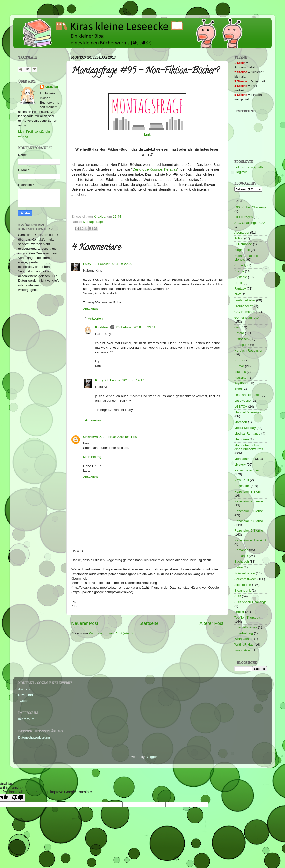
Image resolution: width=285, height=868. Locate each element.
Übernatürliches (246, 627)
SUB (238, 596)
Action (239, 238)
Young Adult (243, 650)
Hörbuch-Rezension (249, 351)
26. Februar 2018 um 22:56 (113, 264)
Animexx (24, 689)
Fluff (237, 294)
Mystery (240, 464)
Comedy (240, 265)
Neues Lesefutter (247, 470)
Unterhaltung (244, 633)
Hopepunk (242, 345)
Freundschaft (244, 306)
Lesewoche (242, 401)
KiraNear (102, 327)
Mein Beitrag (92, 457)
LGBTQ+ (241, 406)
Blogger (151, 757)
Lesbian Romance (247, 395)
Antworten (90, 309)
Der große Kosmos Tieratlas (155, 169)
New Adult (242, 480)
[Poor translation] (18, 798)
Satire (239, 567)
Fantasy (240, 289)
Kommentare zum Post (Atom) (111, 633)
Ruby (87, 264)
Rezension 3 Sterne (249, 511)
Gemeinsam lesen (247, 318)
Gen (237, 327)
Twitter (23, 701)
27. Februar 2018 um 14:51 (119, 437)
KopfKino (241, 383)
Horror (239, 360)
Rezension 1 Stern (248, 492)
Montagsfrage (93, 222)
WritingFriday (244, 645)
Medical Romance (247, 434)
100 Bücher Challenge (250, 207)
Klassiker (241, 378)
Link (147, 134)
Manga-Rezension (248, 412)
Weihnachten (244, 639)
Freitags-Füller (245, 300)
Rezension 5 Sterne (249, 531)
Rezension (242, 486)
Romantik (241, 556)
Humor (239, 366)
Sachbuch (242, 562)
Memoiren (242, 439)
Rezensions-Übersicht (250, 540)
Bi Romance (243, 244)
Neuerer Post (85, 623)
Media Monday (245, 428)
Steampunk (242, 591)
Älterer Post (211, 623)
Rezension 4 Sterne (249, 521)
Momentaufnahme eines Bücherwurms (249, 447)
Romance (241, 550)
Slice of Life (243, 585)
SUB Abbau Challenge (250, 602)
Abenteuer (242, 232)
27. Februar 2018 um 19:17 (124, 380)
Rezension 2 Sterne (249, 501)
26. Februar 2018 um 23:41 (136, 327)
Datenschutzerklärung (34, 737)
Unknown (90, 437)
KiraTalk (240, 372)
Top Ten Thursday (247, 617)
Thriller (239, 612)
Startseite (149, 623)
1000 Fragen (244, 217)
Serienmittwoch (245, 579)
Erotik (239, 283)
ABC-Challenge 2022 (250, 223)
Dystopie (241, 277)
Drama (239, 271)
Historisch (241, 339)
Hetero (239, 333)
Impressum (26, 719)
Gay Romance (245, 312)
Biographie (242, 250)
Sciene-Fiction (245, 573)
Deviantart (26, 695)
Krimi (238, 389)
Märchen (241, 422)
